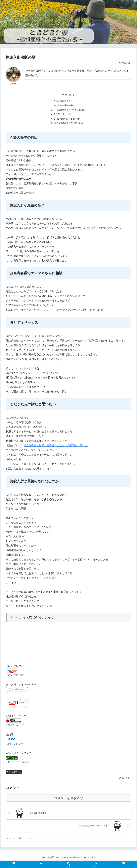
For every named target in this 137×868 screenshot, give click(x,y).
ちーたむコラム (14, 774)
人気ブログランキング (17, 764)
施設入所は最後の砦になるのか (68, 124)
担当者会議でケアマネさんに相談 (70, 110)
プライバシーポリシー (72, 859)
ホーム (43, 859)
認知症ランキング (15, 727)
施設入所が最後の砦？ (64, 106)
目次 (64, 95)
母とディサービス (62, 115)
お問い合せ (54, 859)
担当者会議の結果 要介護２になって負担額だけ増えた (56, 447)
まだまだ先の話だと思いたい (67, 120)
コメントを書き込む (69, 800)
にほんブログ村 (15, 677)
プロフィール (91, 859)
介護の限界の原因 (62, 101)
